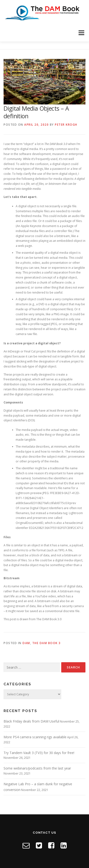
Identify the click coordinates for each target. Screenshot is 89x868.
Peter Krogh (66, 125)
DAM (26, 643)
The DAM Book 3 (47, 643)
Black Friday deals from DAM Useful (31, 721)
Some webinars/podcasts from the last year (37, 768)
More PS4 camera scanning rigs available (35, 737)
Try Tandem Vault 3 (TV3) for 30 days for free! (39, 753)
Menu (81, 33)
